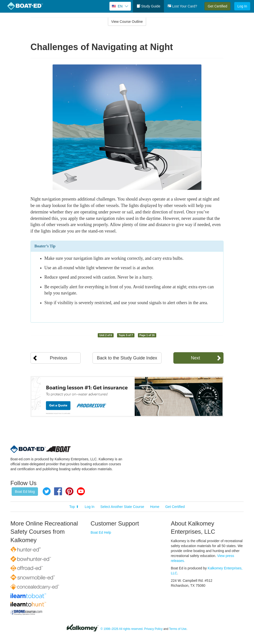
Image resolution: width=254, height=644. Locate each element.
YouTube (81, 491)
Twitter (47, 491)
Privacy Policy (153, 629)
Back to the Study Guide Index (127, 358)
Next (195, 358)
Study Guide (148, 6)
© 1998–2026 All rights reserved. (122, 629)
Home (155, 507)
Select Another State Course (122, 507)
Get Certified (217, 6)
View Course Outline (127, 22)
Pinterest (69, 491)
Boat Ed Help (101, 532)
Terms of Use (178, 629)
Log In (242, 6)
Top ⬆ (74, 507)
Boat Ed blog (25, 492)
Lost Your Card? (182, 6)
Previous (59, 358)
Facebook (58, 491)
